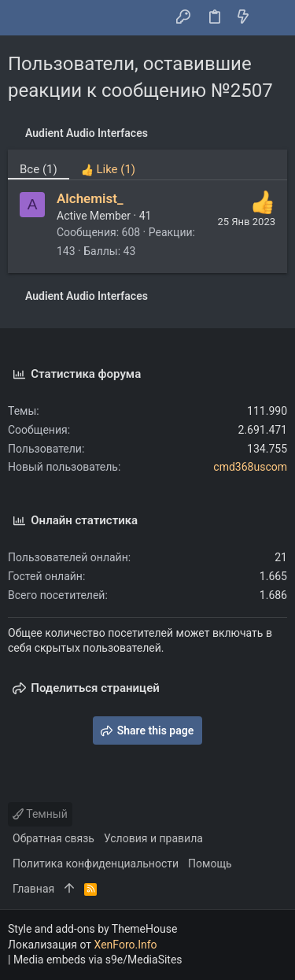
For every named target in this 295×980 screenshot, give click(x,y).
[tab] (108, 165)
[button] (24, 18)
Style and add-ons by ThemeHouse (92, 929)
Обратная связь (53, 838)
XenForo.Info (126, 945)
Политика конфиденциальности (96, 864)
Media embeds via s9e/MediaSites (98, 960)
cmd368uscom (250, 467)
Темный (40, 814)
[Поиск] (272, 18)
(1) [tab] (39, 169)
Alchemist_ (90, 198)
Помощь (210, 864)
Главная (33, 889)
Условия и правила (153, 838)
